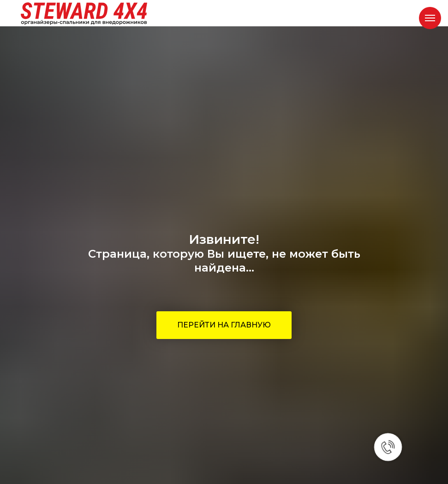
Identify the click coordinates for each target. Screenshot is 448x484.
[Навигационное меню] (430, 18)
